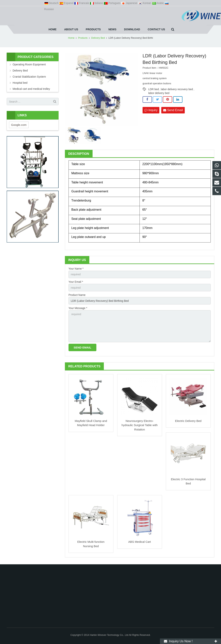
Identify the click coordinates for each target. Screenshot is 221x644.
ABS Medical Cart (140, 542)
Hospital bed (20, 83)
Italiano (97, 3)
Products (83, 38)
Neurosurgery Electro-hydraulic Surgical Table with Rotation (140, 425)
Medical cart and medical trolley (31, 89)
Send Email (173, 110)
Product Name (77, 295)
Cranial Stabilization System (29, 77)
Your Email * (76, 282)
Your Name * (76, 269)
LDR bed (154, 89)
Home (71, 38)
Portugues (113, 3)
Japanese (130, 3)
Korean (145, 3)
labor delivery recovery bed (177, 89)
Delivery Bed (98, 38)
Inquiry (151, 110)
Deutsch (52, 3)
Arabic (158, 3)
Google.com (19, 125)
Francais (82, 3)
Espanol (67, 3)
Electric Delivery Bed (188, 421)
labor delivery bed (159, 93)
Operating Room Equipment (29, 64)
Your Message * (78, 308)
